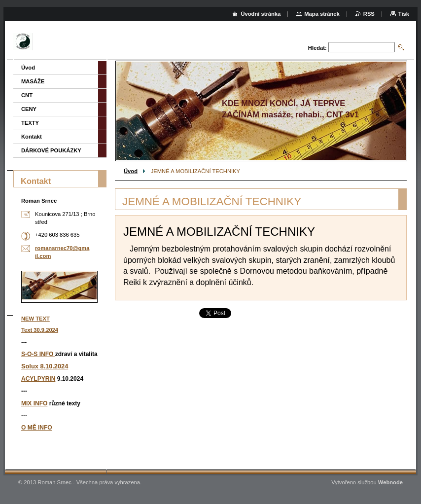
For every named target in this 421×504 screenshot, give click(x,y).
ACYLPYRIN (38, 379)
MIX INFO (34, 403)
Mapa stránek (322, 14)
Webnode (390, 482)
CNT (27, 95)
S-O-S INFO (38, 354)
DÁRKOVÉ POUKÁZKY (51, 150)
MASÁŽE (33, 81)
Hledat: (317, 48)
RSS (369, 14)
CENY (29, 109)
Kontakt (32, 137)
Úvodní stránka (261, 14)
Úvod (131, 171)
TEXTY (30, 123)
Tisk (404, 14)
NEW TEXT (35, 319)
